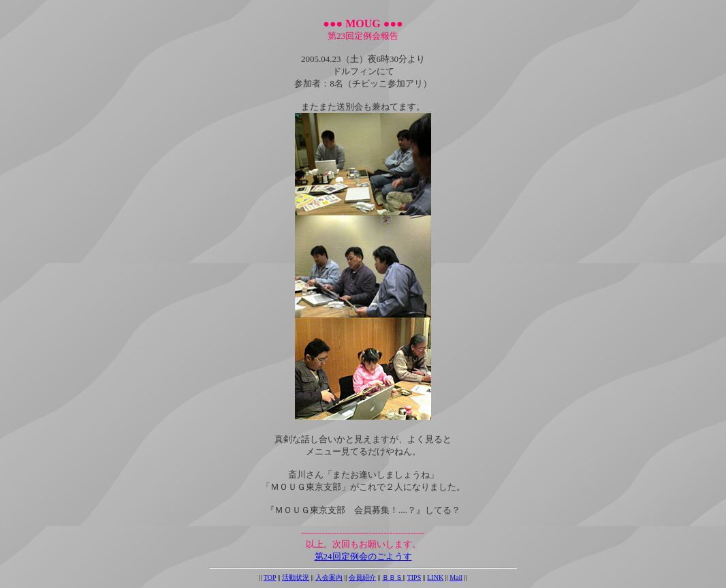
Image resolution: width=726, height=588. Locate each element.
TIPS (414, 577)
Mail (456, 577)
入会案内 (329, 577)
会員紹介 (362, 577)
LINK (435, 577)
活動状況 (296, 577)
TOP (270, 577)
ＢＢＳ (392, 577)
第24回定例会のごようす (363, 556)
